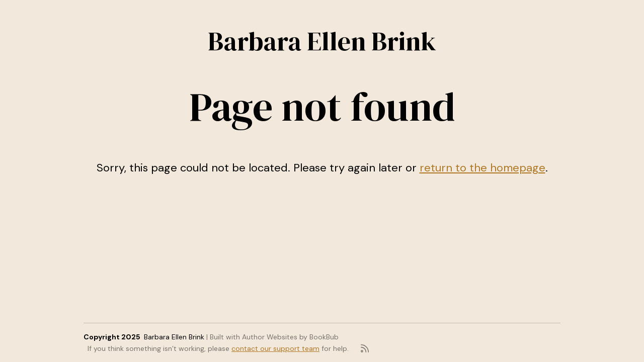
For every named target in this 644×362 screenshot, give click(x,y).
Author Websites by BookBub (290, 337)
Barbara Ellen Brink (322, 41)
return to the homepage (482, 168)
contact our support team (275, 348)
